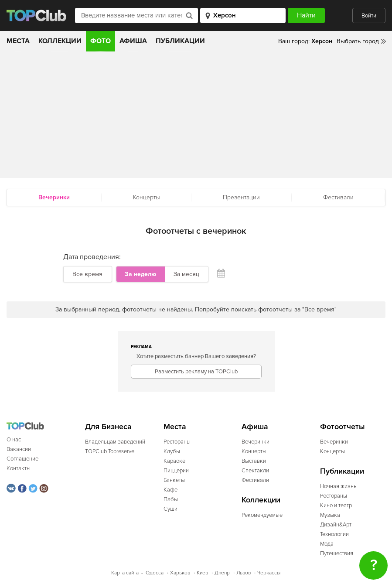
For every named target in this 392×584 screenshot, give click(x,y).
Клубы (172, 451)
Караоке (174, 461)
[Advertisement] (196, 117)
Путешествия (337, 553)
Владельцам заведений (115, 442)
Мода (327, 544)
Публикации (180, 41)
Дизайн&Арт (336, 525)
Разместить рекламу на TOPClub (196, 372)
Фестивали (338, 197)
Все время (87, 274)
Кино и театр (336, 505)
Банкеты (174, 480)
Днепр (222, 573)
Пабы (171, 499)
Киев (202, 573)
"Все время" (319, 309)
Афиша (133, 41)
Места (18, 41)
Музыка (330, 515)
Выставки (254, 461)
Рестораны (177, 442)
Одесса (155, 573)
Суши (170, 509)
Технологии (334, 534)
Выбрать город (358, 41)
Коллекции (60, 41)
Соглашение (22, 459)
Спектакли (255, 471)
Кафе (170, 490)
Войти (369, 16)
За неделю (140, 274)
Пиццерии (176, 471)
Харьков (180, 573)
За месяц (186, 274)
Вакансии (19, 449)
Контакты (19, 468)
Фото (101, 41)
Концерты (147, 197)
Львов (244, 573)
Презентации (241, 197)
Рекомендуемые (262, 515)
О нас (14, 440)
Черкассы (269, 573)
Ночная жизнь (338, 486)
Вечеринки (256, 442)
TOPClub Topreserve (110, 451)
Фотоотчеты (343, 427)
